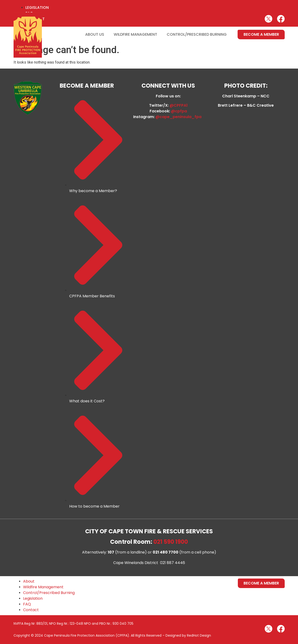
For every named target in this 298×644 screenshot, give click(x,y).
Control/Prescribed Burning (197, 34)
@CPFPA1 (179, 105)
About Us (95, 34)
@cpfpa (179, 111)
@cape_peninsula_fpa (179, 117)
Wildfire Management (135, 34)
